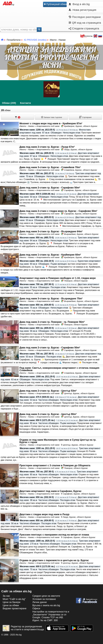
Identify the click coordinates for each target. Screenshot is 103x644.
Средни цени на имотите (46, 596)
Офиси (36, 608)
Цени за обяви (11, 605)
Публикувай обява (55, 4)
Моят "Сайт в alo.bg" (14, 599)
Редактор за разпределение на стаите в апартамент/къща (23, 628)
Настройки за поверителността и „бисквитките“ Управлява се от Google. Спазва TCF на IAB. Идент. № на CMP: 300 (51, 616)
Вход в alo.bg (79, 4)
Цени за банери (12, 602)
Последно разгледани (85, 17)
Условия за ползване (44, 599)
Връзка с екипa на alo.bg (46, 605)
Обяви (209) (9, 103)
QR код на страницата (85, 23)
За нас (6, 596)
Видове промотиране (15, 608)
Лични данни (39, 602)
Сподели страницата (84, 28)
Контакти (26, 103)
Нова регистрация (82, 10)
